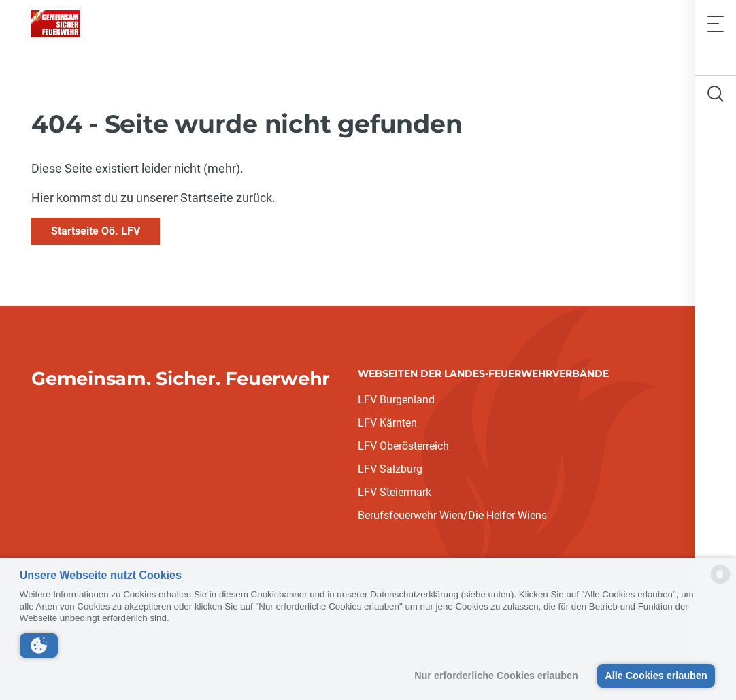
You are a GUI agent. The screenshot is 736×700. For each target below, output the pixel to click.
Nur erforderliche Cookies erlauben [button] (496, 676)
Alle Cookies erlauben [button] (656, 676)
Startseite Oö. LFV (96, 231)
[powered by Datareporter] (720, 583)
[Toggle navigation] (716, 23)
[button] (39, 646)
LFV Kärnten (387, 423)
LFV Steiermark (395, 492)
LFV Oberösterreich (403, 446)
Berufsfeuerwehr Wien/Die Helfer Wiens (452, 515)
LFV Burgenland (396, 400)
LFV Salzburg (390, 469)
